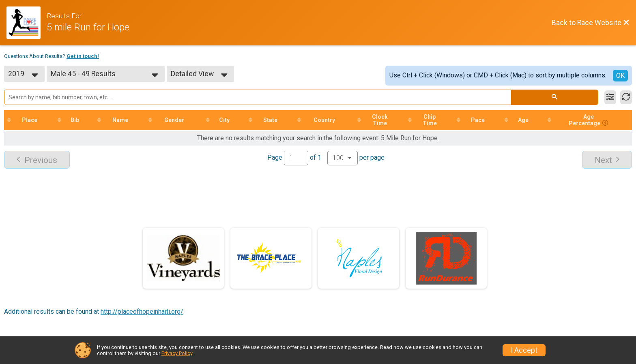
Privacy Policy (177, 353)
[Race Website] (27, 23)
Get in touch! (83, 56)
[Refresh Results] (626, 97)
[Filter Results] (610, 97)
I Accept (524, 350)
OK (620, 76)
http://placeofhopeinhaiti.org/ (142, 312)
